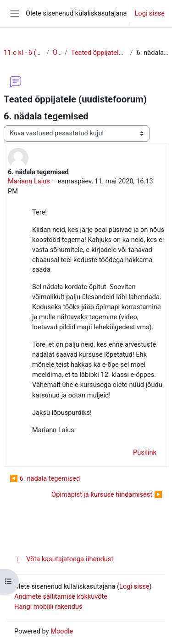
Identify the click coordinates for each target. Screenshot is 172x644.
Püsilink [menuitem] (145, 452)
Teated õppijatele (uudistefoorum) (99, 53)
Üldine (57, 53)
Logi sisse (150, 13)
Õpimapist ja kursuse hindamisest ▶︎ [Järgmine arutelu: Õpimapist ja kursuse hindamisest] (107, 494)
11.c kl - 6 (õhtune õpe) (23, 53)
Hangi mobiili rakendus (48, 606)
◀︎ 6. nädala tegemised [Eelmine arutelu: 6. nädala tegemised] (45, 478)
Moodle (62, 631)
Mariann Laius (29, 181)
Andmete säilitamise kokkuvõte (61, 596)
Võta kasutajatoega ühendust (64, 559)
